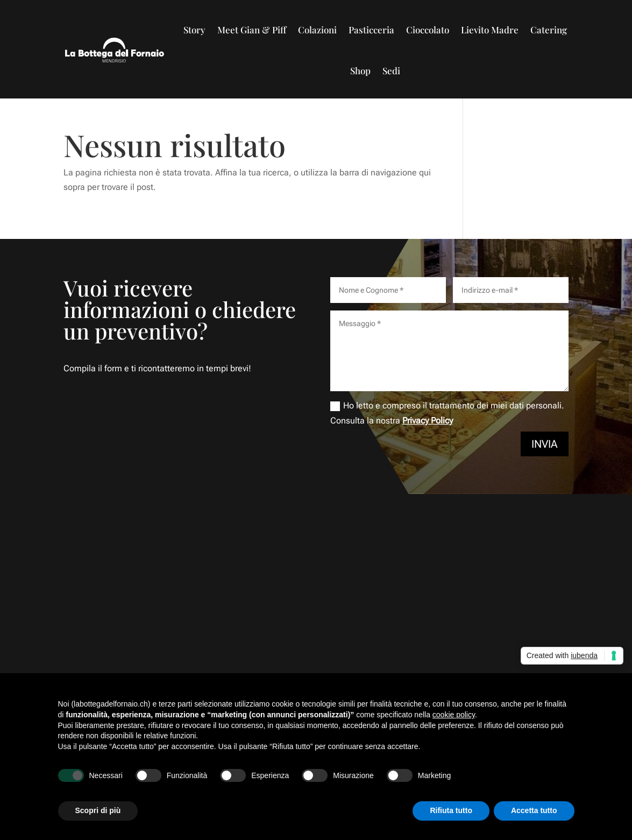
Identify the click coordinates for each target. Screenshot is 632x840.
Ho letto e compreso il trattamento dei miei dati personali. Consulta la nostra (447, 413)
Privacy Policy (428, 421)
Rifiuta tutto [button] (451, 810)
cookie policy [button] (454, 715)
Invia (545, 444)
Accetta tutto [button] (534, 810)
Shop (360, 70)
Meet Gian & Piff (252, 30)
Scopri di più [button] (98, 810)
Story (194, 30)
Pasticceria (371, 30)
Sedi (391, 70)
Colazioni (317, 30)
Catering (549, 30)
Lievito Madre (490, 30)
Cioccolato (428, 30)
